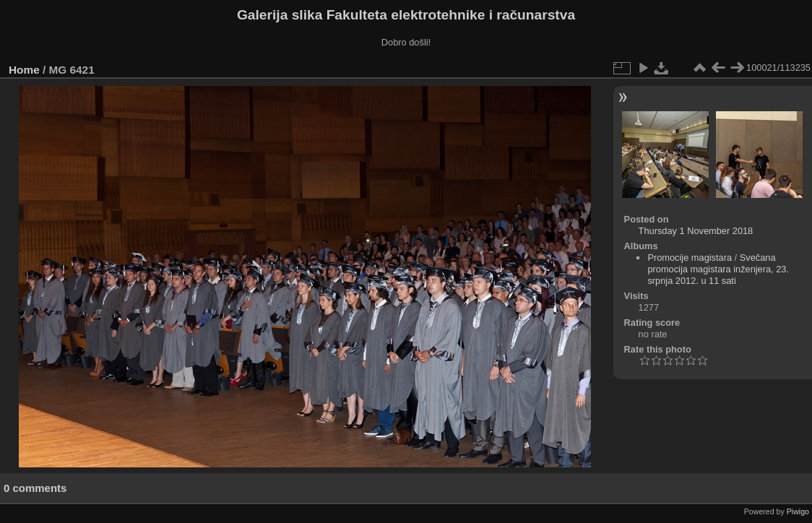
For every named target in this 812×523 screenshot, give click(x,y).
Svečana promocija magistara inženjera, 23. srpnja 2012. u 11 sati (718, 269)
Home (24, 70)
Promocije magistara (690, 258)
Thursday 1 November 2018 (696, 231)
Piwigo (798, 511)
